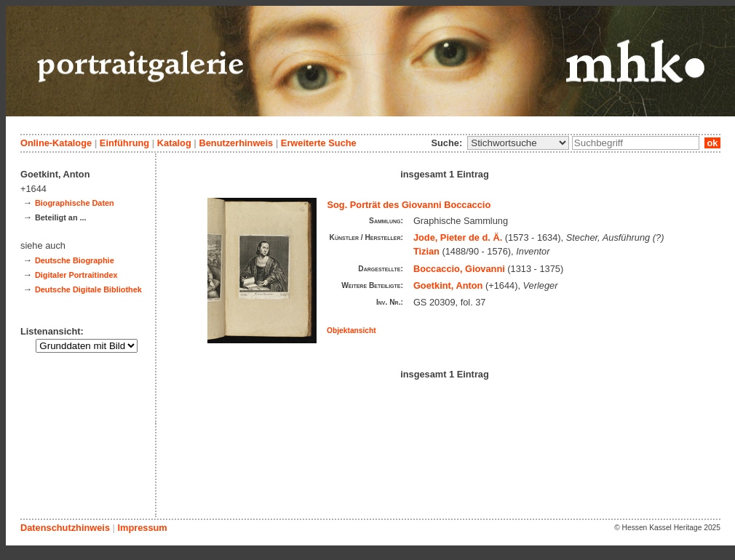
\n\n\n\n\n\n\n (518, 143)
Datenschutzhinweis (65, 528)
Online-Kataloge (56, 143)
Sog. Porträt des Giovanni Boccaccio (409, 205)
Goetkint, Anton (448, 285)
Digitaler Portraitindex (76, 275)
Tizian (426, 251)
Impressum (142, 528)
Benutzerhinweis (236, 143)
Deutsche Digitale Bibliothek (88, 289)
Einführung (124, 143)
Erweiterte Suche (319, 143)
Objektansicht (351, 331)
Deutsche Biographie (75, 260)
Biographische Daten (75, 203)
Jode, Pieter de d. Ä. (458, 237)
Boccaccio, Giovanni (459, 269)
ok (712, 143)
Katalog (174, 143)
